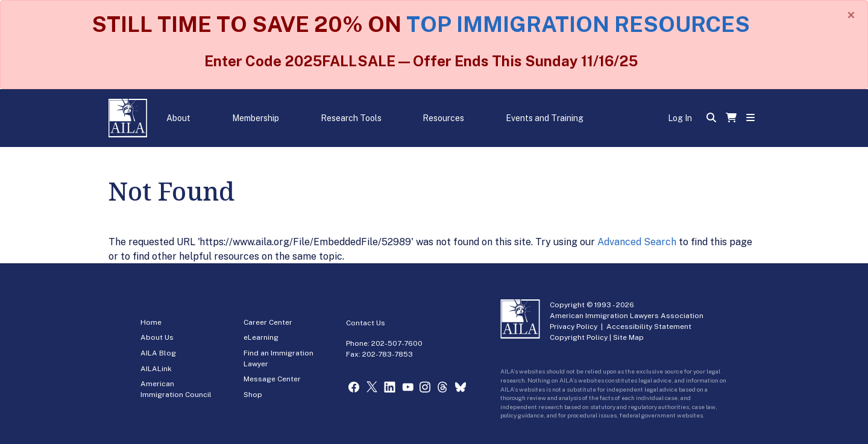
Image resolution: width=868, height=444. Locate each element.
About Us (157, 337)
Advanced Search (637, 242)
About (178, 118)
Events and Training (545, 118)
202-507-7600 (397, 343)
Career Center (268, 322)
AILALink (156, 369)
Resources (443, 118)
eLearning (261, 337)
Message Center (272, 379)
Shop (253, 395)
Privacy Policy (574, 327)
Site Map (628, 337)
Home (151, 322)
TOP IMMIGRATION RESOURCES (578, 24)
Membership (256, 118)
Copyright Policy (579, 337)
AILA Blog (158, 353)
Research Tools (351, 118)
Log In (680, 118)
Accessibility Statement (649, 327)
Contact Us (366, 323)
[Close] (851, 15)
